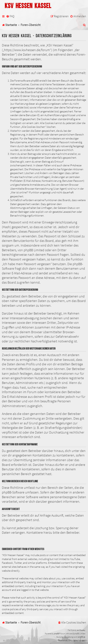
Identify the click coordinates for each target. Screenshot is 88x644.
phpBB (57, 634)
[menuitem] (10, 16)
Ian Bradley (81, 630)
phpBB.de (82, 637)
